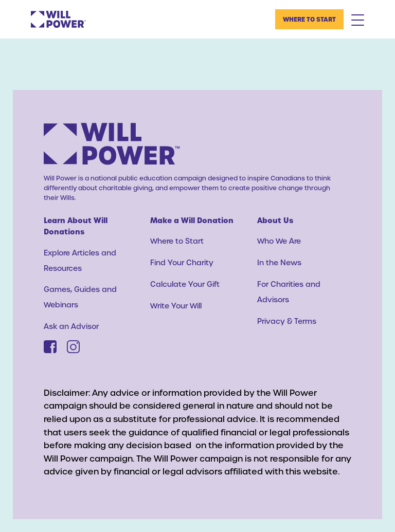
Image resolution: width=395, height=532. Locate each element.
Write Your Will (176, 306)
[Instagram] (73, 347)
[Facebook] (50, 347)
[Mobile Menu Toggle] (358, 20)
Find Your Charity (182, 262)
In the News (279, 262)
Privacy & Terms (287, 321)
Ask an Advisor (71, 326)
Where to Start (309, 19)
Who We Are (279, 241)
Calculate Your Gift (185, 284)
